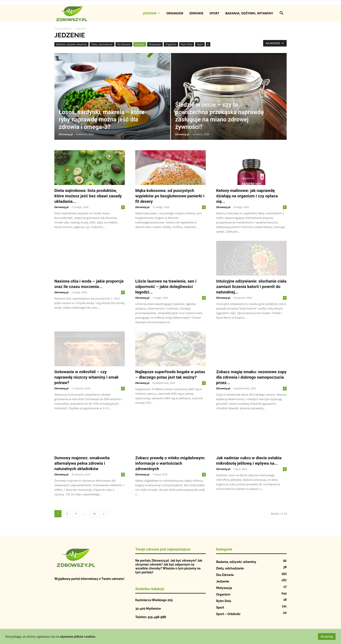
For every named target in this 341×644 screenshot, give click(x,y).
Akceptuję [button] (327, 637)
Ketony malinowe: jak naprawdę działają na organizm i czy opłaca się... (247, 196)
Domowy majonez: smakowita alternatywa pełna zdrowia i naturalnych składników (82, 463)
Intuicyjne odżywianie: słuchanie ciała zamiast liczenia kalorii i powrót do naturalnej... (251, 287)
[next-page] (104, 514)
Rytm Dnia (187, 44)
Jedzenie (151, 13)
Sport (214, 13)
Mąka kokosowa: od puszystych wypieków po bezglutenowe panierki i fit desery (170, 196)
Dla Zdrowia (124, 44)
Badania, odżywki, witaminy (249, 13)
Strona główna (63, 29)
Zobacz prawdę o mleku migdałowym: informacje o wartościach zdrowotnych (170, 463)
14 (94, 514)
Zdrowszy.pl (66, 134)
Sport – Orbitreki (228, 614)
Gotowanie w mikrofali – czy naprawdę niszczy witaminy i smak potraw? (86, 377)
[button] (281, 14)
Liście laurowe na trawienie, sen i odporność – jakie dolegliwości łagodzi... (166, 287)
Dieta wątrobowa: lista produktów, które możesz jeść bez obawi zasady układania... (88, 196)
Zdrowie (196, 13)
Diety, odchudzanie (102, 44)
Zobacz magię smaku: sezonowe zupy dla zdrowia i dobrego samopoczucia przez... (251, 377)
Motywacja (155, 44)
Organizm (175, 13)
